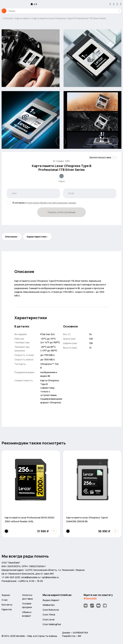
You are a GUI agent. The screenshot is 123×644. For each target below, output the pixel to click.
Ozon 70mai (49, 615)
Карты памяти (23, 18)
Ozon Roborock (51, 610)
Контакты (7, 605)
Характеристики (37, 237)
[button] (71, 541)
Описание (11, 237)
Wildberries (49, 605)
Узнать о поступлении (61, 212)
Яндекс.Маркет (51, 600)
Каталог (4, 11)
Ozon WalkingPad (52, 624)
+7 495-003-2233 (11, 577)
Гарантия (7, 609)
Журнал (6, 595)
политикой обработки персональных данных (52, 203)
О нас (5, 600)
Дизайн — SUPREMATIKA (75, 633)
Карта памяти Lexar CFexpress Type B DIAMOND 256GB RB (87, 519)
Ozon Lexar (49, 619)
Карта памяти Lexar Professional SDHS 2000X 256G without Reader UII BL (30, 519)
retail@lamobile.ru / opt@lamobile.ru (40, 577)
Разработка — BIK (72, 636)
